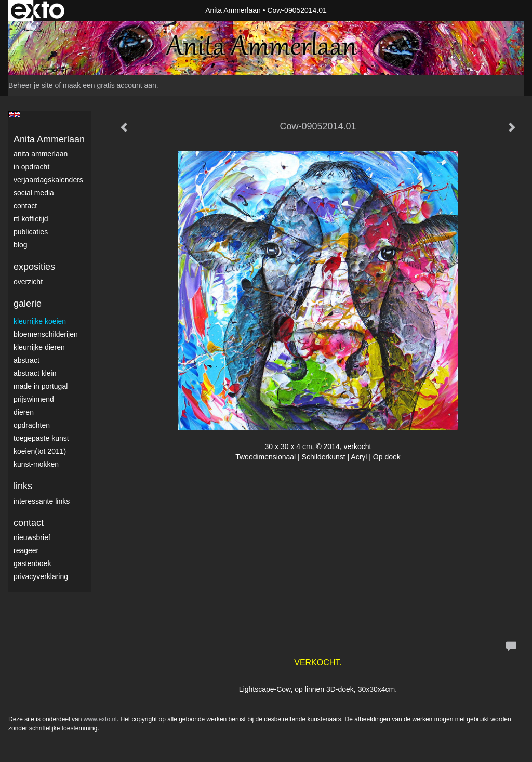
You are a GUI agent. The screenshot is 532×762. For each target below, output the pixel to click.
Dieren (24, 412)
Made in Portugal (41, 386)
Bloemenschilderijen (46, 334)
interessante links (42, 501)
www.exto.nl (100, 719)
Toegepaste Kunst (41, 438)
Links (23, 486)
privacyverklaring (41, 576)
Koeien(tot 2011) (40, 451)
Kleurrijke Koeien (40, 321)
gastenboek (32, 563)
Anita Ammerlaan (233, 10)
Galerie (28, 304)
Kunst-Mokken (36, 464)
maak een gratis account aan (110, 85)
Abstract (26, 360)
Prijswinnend (34, 399)
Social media (34, 193)
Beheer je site (31, 85)
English (14, 114)
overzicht (28, 282)
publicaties (31, 232)
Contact (25, 206)
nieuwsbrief (32, 537)
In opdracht (31, 167)
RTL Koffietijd (31, 219)
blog (20, 245)
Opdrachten (32, 425)
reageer (26, 550)
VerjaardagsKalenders (48, 180)
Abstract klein (35, 373)
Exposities (34, 267)
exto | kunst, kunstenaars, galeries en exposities (38, 10)
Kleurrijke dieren (39, 347)
